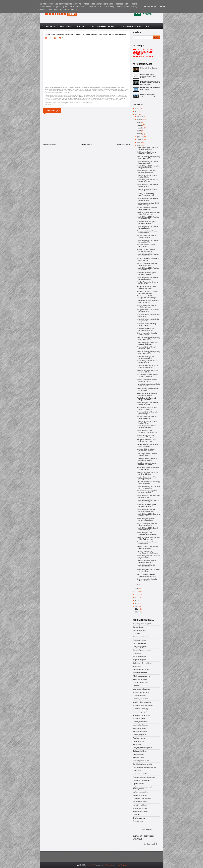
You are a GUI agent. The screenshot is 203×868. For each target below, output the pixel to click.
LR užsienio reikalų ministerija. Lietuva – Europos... (147, 325)
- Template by (103, 865)
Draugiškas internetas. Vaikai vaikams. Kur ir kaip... (146, 441)
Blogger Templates (121, 865)
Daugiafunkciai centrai (140, 637)
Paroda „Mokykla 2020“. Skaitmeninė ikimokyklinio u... (147, 534)
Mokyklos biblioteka (139, 696)
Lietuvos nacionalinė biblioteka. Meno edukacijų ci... (147, 209)
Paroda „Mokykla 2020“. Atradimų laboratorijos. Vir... (148, 241)
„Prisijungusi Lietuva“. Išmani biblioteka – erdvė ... (146, 348)
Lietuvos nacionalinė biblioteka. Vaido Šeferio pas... (147, 264)
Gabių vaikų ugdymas (140, 647)
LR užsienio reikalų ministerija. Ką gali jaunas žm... (148, 320)
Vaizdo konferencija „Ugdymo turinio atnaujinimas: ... (146, 561)
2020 (137, 589)
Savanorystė (137, 745)
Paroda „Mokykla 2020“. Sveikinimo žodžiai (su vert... (148, 571)
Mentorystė (137, 686)
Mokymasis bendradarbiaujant (143, 705)
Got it (162, 7)
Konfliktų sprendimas (140, 673)
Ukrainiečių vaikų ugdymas (142, 798)
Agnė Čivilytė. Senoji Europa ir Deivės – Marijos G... (147, 455)
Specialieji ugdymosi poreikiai (143, 764)
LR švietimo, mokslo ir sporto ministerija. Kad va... (146, 506)
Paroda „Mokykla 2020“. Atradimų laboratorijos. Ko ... (148, 185)
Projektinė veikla (138, 741)
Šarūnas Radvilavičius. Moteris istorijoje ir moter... (147, 380)
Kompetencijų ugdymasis (141, 670)
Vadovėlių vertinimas (140, 805)
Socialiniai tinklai (138, 754)
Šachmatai (136, 815)
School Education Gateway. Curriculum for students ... (146, 575)
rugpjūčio (140, 128)
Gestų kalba (137, 653)
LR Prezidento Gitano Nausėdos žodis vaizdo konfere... (147, 376)
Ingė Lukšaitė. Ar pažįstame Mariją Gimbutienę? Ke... (148, 385)
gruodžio (140, 116)
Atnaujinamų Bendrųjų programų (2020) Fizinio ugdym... (147, 366)
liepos (139, 131)
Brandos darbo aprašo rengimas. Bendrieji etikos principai (148, 76)
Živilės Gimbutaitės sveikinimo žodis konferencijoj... (147, 459)
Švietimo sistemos (139, 818)
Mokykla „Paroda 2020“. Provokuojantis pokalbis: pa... (147, 552)
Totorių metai (137, 771)
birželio (140, 134)
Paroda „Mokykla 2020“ (141, 735)
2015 (137, 603)
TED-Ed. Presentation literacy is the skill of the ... (147, 283)
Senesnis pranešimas (124, 145)
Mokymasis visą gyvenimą (142, 715)
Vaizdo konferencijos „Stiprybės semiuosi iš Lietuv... (147, 371)
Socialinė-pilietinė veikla (141, 761)
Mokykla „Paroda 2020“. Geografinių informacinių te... (147, 297)
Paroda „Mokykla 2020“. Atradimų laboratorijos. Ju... (148, 199)
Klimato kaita (137, 666)
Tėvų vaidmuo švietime (141, 774)
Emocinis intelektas (139, 643)
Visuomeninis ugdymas (141, 812)
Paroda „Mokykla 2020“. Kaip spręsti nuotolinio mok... (146, 510)
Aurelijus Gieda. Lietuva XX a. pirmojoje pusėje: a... (147, 478)
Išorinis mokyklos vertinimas (142, 663)
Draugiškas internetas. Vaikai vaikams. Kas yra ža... (146, 464)
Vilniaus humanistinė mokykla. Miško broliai (147, 246)
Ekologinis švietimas (140, 640)
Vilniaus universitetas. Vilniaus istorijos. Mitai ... (147, 176)
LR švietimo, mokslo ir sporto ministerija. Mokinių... (146, 274)
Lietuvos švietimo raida (140, 683)
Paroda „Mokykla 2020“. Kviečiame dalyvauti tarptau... (148, 496)
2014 (137, 606)
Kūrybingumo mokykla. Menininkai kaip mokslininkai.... (148, 301)
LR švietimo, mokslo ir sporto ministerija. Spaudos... (146, 153)
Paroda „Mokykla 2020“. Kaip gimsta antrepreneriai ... (146, 171)
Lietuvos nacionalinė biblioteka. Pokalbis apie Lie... (147, 306)
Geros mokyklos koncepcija (142, 650)
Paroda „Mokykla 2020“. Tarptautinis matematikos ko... (147, 431)
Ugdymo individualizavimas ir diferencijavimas (143, 788)
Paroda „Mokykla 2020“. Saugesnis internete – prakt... (148, 515)
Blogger (148, 829)
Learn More (150, 7)
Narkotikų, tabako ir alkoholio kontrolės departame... (146, 250)
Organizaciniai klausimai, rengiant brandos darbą (148, 95)
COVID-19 (136, 634)
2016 (137, 600)
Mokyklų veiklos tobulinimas (142, 702)
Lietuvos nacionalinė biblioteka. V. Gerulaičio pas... (148, 260)
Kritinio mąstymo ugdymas (142, 676)
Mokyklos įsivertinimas (140, 699)
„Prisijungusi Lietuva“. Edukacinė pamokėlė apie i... (147, 413)
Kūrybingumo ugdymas (141, 679)
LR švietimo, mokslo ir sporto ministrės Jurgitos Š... (146, 329)
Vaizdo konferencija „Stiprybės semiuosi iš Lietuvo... (147, 492)
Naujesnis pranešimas (49, 145)
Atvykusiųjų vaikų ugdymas (142, 624)
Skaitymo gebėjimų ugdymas (142, 748)
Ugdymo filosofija (139, 784)
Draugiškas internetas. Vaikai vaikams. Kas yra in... (146, 288)
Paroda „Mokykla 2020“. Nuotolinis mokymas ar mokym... (148, 167)
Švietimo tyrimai (138, 821)
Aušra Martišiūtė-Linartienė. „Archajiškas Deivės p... (146, 450)
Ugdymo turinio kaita (140, 795)
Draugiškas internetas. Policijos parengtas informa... (147, 292)
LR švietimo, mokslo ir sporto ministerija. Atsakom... (146, 223)
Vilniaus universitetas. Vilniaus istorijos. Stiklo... (147, 543)
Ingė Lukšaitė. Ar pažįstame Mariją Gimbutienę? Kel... (148, 482)
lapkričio (140, 119)
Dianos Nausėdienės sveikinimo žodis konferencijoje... (147, 394)
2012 (137, 612)
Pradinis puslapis (87, 145)
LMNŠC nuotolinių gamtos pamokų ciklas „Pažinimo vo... (148, 158)
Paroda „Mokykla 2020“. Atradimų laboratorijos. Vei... (148, 181)
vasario (140, 145)
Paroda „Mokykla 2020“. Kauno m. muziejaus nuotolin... (148, 501)
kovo (139, 142)
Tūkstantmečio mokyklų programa (144, 777)
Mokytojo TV (91, 865)
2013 (137, 609)
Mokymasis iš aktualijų (140, 709)
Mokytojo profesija (139, 718)
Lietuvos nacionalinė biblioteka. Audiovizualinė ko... (147, 236)
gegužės (140, 137)
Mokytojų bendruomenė (141, 725)
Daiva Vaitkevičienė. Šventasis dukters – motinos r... (147, 408)
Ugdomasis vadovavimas (141, 780)
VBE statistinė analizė (140, 802)
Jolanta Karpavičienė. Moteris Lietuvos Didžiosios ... (146, 427)
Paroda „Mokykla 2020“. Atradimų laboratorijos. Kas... (148, 269)
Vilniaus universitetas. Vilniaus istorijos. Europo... (147, 232)
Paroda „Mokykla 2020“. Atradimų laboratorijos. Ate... (148, 404)
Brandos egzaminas (139, 630)
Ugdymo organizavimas (141, 792)
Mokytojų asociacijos (140, 722)
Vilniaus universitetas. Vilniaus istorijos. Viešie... (147, 190)
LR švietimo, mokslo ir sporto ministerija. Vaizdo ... (146, 357)
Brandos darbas (138, 627)
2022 (137, 111)
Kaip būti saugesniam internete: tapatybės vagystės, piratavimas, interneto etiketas (150, 83)
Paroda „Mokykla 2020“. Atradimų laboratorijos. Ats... (148, 278)
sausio (139, 585)
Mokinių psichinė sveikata (141, 689)
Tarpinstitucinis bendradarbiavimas (144, 767)
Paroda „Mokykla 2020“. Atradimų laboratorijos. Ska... (148, 255)
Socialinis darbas (139, 758)
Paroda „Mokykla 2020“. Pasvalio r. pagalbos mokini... (148, 557)
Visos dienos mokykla (140, 808)
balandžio (140, 140)
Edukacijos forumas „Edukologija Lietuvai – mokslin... (147, 148)
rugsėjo (140, 125)
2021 (137, 114)
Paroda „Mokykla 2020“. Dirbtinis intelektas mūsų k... (147, 162)
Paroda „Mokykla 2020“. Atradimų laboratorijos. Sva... (148, 218)
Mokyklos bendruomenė (141, 692)
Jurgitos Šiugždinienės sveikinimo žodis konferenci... (148, 469)
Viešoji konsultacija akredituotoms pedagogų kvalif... (148, 311)
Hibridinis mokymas (139, 656)
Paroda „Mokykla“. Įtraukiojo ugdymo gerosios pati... (146, 520)
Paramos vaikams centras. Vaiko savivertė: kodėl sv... (147, 343)
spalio (139, 122)
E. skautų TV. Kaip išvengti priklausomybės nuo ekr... (146, 195)
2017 (137, 598)
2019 (137, 592)
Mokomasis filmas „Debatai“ (149, 68)
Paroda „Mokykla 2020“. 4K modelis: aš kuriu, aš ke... (146, 566)
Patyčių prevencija (139, 738)
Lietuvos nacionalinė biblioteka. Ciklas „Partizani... (147, 334)
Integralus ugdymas (139, 660)
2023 (137, 109)
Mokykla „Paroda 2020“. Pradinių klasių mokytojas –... (148, 445)
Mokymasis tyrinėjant (140, 712)
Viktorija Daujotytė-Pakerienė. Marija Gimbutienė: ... (146, 399)
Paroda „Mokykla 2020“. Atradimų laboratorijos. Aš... (148, 227)
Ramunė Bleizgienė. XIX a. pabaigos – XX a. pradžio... (147, 436)
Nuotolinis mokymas (140, 728)
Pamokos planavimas (140, 732)
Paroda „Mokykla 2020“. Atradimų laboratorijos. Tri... (148, 362)
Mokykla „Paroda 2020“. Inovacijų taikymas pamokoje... (148, 547)
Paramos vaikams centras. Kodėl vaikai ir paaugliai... (148, 204)
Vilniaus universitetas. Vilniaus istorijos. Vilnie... (147, 422)
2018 (137, 595)
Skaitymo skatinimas (140, 751)
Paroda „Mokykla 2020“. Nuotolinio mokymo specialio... (148, 487)
